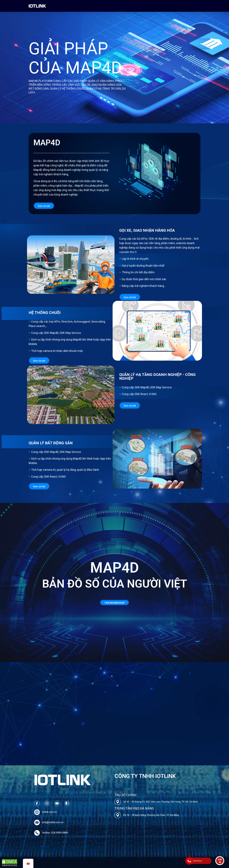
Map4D (78, 6)
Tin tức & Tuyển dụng (130, 6)
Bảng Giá (108, 6)
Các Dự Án (92, 6)
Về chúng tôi (62, 6)
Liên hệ (150, 6)
